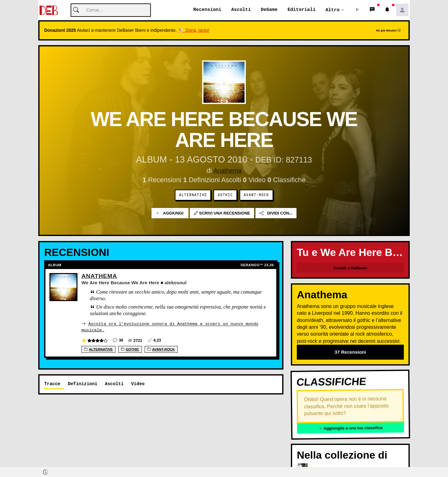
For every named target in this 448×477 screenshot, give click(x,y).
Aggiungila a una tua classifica (351, 428)
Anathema (227, 171)
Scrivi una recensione (222, 213)
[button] (357, 10)
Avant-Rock (256, 195)
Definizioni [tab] (83, 384)
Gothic (225, 195)
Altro (332, 10)
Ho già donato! (388, 31)
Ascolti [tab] (114, 384)
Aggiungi (170, 213)
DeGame (269, 10)
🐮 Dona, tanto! (194, 31)
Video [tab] (138, 384)
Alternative (193, 195)
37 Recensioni (350, 352)
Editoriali (301, 10)
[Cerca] (111, 10)
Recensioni (207, 10)
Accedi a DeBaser (350, 268)
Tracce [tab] (52, 384)
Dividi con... (276, 213)
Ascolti (241, 10)
